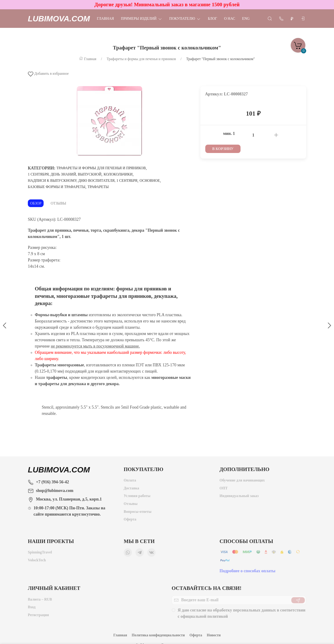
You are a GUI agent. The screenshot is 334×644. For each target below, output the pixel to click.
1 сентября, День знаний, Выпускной (65, 174)
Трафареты (98, 187)
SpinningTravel (40, 553)
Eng (246, 18)
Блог (212, 18)
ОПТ (224, 489)
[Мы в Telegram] (140, 554)
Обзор (36, 203)
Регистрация (38, 616)
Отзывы (58, 203)
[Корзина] (298, 44)
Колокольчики (118, 174)
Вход (32, 608)
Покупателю (185, 19)
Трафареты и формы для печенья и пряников (101, 168)
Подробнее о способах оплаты (248, 572)
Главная (106, 18)
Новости (214, 635)
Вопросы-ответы (138, 513)
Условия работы (137, 497)
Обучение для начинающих (243, 481)
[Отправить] (298, 601)
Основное (150, 181)
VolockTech (37, 561)
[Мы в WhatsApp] (128, 554)
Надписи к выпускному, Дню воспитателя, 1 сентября (83, 181)
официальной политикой (204, 618)
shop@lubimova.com (55, 491)
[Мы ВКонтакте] (151, 554)
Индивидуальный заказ (239, 497)
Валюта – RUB (40, 600)
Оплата (130, 481)
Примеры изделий (141, 19)
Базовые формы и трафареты (57, 187)
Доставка (131, 489)
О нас (230, 18)
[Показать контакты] (281, 18)
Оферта (130, 520)
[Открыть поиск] (270, 18)
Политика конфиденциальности (158, 635)
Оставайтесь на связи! (207, 588)
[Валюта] (292, 19)
